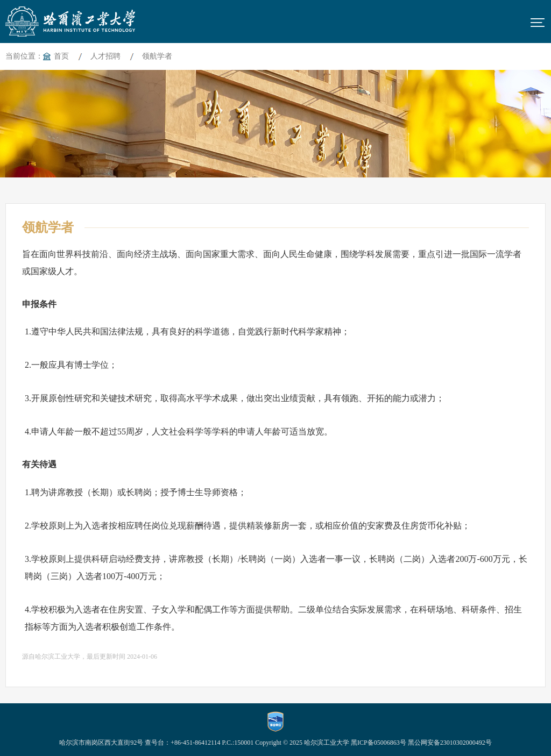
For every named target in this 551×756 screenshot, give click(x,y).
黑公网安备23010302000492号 (450, 743)
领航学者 (157, 56)
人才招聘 (105, 56)
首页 (61, 56)
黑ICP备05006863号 (379, 743)
